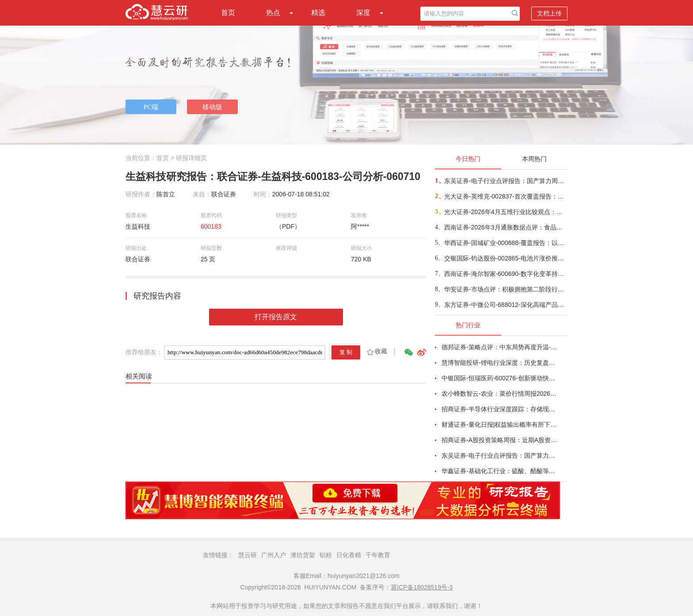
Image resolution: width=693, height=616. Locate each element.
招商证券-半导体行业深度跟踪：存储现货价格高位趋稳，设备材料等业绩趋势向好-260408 (499, 409)
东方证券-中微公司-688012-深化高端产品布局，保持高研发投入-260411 (505, 305)
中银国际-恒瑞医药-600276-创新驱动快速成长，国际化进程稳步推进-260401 (499, 378)
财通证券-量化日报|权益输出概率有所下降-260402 (499, 425)
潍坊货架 (303, 555)
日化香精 (349, 555)
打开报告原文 (276, 317)
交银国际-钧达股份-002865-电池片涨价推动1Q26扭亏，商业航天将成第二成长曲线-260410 (505, 258)
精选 (318, 13)
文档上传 (549, 13)
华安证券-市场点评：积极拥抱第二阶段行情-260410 (505, 289)
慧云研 (247, 555)
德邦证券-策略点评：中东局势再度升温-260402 (499, 347)
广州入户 (274, 555)
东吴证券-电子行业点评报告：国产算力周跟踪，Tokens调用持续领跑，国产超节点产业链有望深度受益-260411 (505, 181)
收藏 (376, 351)
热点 (273, 13)
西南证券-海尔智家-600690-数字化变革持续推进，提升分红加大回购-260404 (505, 274)
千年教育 (378, 555)
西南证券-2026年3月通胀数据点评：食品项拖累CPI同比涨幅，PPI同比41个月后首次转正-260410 (505, 227)
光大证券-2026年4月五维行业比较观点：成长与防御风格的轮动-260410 (505, 212)
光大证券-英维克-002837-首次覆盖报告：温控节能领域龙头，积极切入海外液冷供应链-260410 (505, 196)
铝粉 (326, 555)
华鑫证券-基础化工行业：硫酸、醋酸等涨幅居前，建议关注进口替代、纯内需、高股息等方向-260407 (499, 471)
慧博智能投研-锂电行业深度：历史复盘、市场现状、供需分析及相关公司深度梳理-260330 (499, 363)
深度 (363, 13)
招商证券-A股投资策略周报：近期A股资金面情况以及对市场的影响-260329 (499, 440)
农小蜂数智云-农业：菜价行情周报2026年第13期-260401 (499, 394)
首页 (228, 13)
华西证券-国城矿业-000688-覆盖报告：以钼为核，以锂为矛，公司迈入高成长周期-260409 (505, 243)
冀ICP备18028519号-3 (422, 587)
